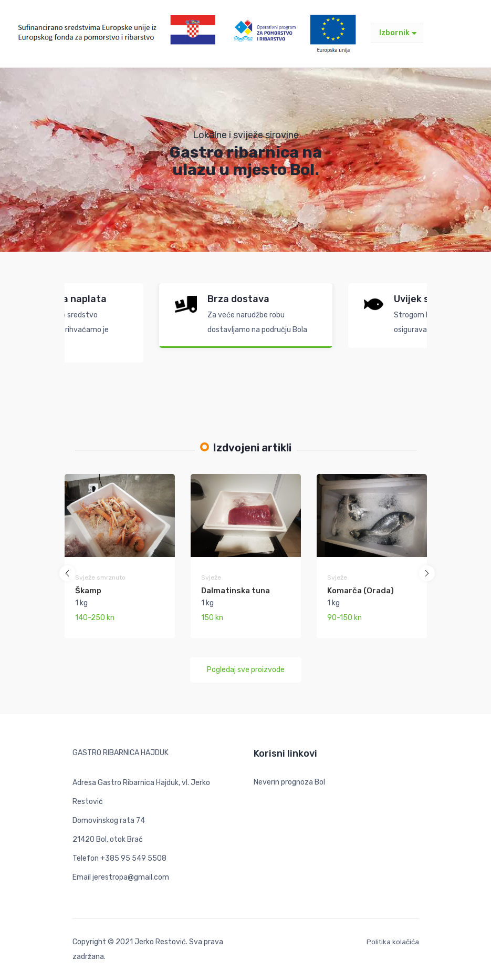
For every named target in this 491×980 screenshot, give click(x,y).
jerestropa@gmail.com (131, 877)
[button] (67, 573)
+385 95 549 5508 (133, 858)
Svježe (211, 577)
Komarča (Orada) (361, 591)
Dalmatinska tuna (236, 591)
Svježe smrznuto (100, 577)
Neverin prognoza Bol (289, 782)
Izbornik (398, 33)
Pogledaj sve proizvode (246, 670)
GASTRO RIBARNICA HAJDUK (121, 753)
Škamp (88, 591)
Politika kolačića (393, 942)
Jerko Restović (160, 942)
